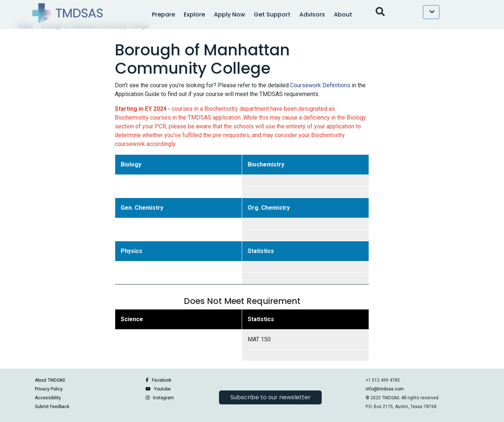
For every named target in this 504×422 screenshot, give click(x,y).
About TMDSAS (50, 380)
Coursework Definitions (320, 85)
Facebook (162, 380)
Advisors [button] (312, 14)
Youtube (162, 389)
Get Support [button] (272, 14)
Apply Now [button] (229, 14)
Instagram (163, 398)
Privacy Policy (49, 389)
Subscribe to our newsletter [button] (271, 397)
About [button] (343, 14)
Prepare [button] (163, 14)
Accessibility (48, 398)
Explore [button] (194, 14)
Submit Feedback (52, 407)
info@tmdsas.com (385, 389)
